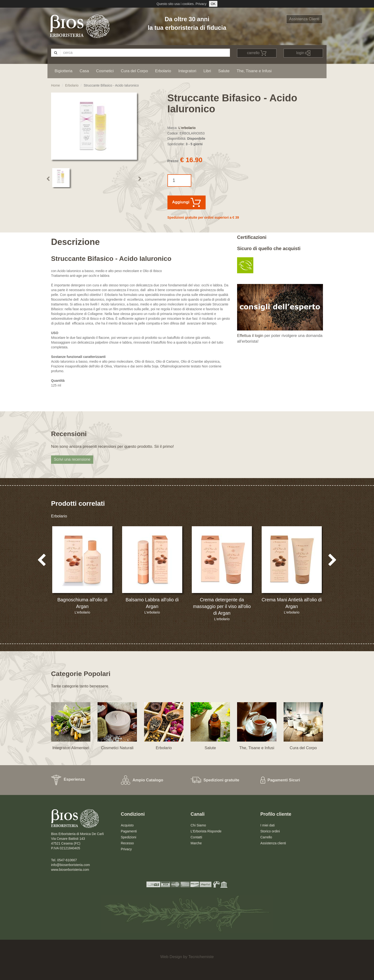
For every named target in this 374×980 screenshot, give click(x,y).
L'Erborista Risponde (206, 831)
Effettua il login (250, 336)
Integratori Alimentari (71, 748)
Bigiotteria (64, 71)
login (303, 53)
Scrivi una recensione (72, 459)
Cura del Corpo (134, 71)
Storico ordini (270, 831)
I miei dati (268, 825)
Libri (207, 71)
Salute (224, 71)
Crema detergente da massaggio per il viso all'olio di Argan (222, 606)
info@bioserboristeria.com (70, 865)
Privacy (201, 4)
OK (213, 4)
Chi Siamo (198, 825)
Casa (84, 71)
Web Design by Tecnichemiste (187, 957)
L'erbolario (187, 128)
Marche (196, 843)
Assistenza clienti (273, 843)
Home (55, 85)
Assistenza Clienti (304, 19)
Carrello (266, 837)
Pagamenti (129, 831)
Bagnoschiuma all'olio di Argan (82, 603)
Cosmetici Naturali (117, 748)
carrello (257, 53)
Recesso (127, 843)
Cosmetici (105, 71)
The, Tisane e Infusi (254, 71)
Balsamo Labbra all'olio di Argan (152, 603)
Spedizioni (129, 837)
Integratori (187, 71)
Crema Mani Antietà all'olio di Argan (292, 603)
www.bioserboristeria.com (70, 870)
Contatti (196, 837)
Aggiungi (187, 202)
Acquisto (127, 825)
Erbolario (163, 71)
